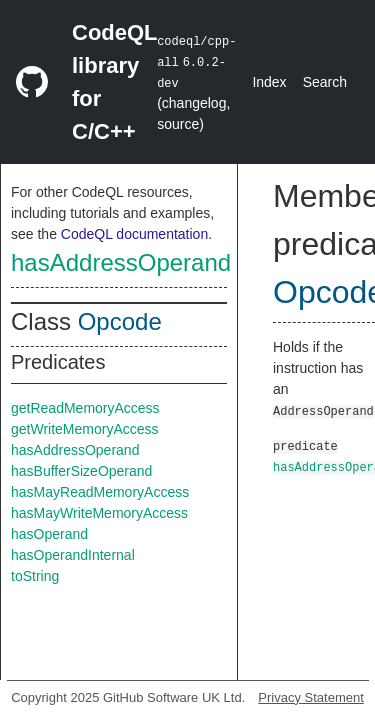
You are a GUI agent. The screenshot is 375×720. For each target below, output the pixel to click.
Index (269, 82)
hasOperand (49, 534)
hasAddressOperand (121, 262)
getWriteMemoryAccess (85, 429)
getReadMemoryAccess (85, 408)
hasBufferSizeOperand (81, 471)
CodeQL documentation (134, 234)
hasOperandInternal (73, 555)
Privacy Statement (311, 697)
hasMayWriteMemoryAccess (99, 513)
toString (35, 576)
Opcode (120, 321)
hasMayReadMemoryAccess (100, 492)
